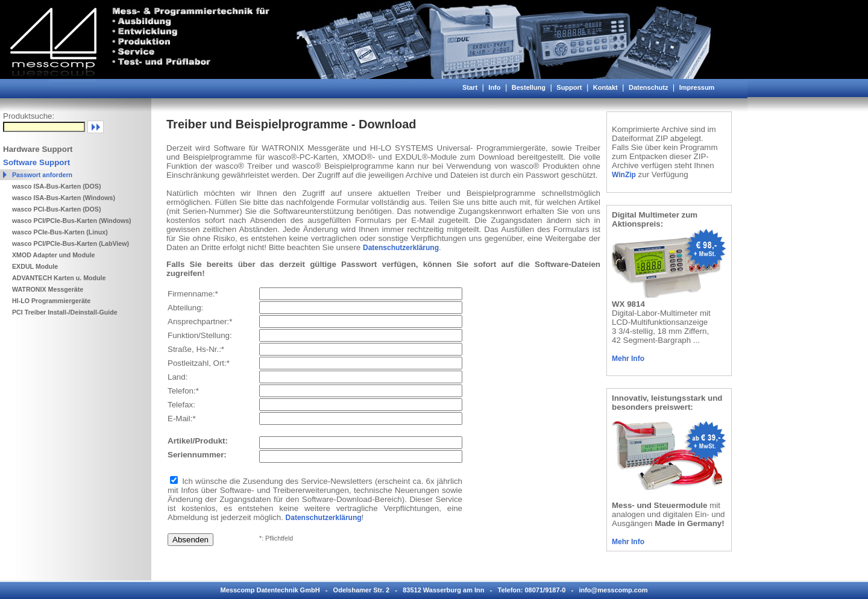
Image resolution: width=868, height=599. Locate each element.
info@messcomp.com (613, 590)
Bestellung (529, 87)
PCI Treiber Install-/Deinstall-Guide (65, 312)
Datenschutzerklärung (401, 248)
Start (470, 87)
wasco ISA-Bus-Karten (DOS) (56, 186)
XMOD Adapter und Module (54, 255)
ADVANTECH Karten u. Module (59, 278)
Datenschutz (648, 87)
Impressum (697, 87)
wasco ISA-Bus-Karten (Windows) (64, 198)
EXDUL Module (35, 266)
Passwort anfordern (42, 175)
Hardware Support (38, 149)
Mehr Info (628, 359)
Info (494, 87)
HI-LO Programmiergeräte (51, 301)
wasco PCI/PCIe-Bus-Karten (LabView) (71, 243)
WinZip (624, 175)
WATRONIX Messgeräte (48, 289)
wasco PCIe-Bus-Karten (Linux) (60, 232)
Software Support (36, 162)
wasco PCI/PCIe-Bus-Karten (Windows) (72, 221)
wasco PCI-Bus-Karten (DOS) (56, 209)
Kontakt (605, 87)
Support (569, 87)
